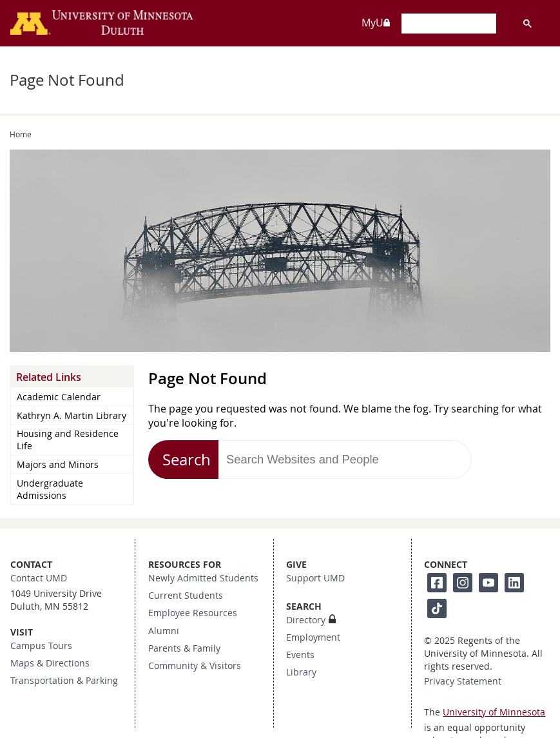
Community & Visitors (195, 666)
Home (21, 134)
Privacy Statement (463, 681)
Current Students (186, 596)
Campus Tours (41, 646)
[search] (448, 24)
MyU (376, 23)
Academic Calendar (59, 397)
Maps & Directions (50, 663)
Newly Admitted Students (203, 578)
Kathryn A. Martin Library (72, 415)
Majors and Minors (58, 464)
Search (187, 460)
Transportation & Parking (64, 681)
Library (301, 672)
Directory (306, 620)
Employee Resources (193, 613)
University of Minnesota (494, 712)
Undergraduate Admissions (50, 489)
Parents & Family (184, 648)
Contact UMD (39, 578)
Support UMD (315, 578)
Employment (313, 637)
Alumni (164, 631)
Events (300, 655)
